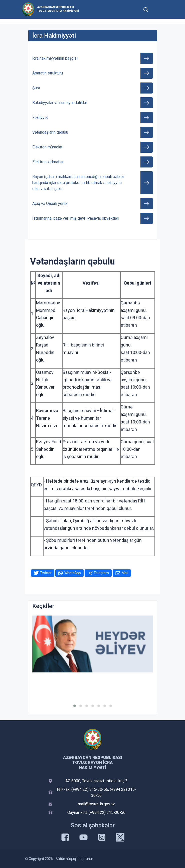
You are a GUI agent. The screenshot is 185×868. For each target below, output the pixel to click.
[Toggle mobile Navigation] (158, 9)
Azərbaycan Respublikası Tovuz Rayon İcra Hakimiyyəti (58, 9)
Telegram (101, 573)
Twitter (46, 573)
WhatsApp (73, 573)
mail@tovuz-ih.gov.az (96, 804)
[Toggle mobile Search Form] (146, 9)
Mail (125, 573)
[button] (75, 706)
